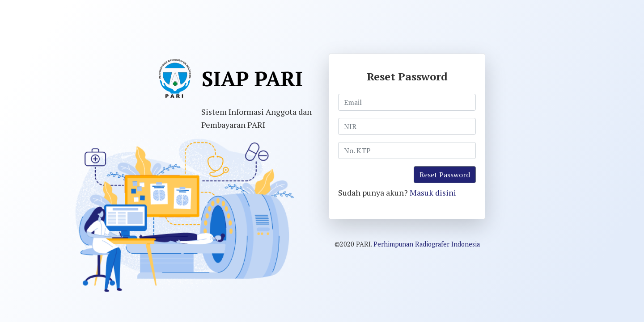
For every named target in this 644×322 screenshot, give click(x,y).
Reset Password (445, 175)
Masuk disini (433, 192)
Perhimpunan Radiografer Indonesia (427, 244)
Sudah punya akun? (397, 192)
